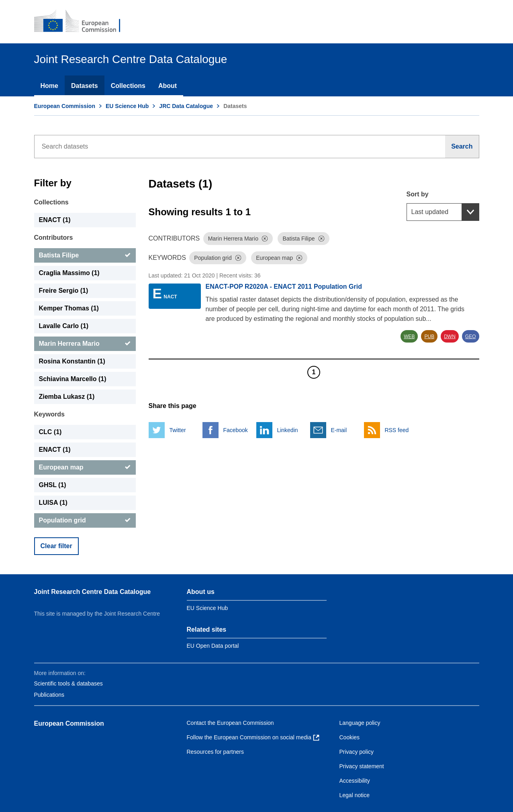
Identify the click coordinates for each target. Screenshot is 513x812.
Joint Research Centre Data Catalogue (93, 592)
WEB (409, 337)
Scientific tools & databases (68, 683)
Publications (49, 695)
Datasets (85, 86)
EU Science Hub (127, 106)
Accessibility (355, 781)
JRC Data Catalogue (186, 106)
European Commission (65, 106)
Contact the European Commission (230, 723)
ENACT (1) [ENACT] (55, 220)
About (168, 86)
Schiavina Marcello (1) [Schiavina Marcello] (73, 379)
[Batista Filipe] (85, 255)
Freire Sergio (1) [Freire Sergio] (64, 291)
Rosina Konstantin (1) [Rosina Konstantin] (72, 361)
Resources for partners (215, 752)
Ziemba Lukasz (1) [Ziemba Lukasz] (67, 397)
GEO (471, 337)
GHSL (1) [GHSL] (53, 485)
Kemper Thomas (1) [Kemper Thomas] (69, 308)
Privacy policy (357, 752)
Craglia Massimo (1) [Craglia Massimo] (69, 273)
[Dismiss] (265, 239)
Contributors (54, 238)
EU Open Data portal (213, 646)
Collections (128, 86)
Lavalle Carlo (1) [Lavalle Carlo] (64, 326)
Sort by (418, 194)
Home (49, 86)
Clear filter (56, 546)
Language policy (360, 723)
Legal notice (355, 795)
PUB (429, 337)
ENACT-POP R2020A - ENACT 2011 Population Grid (284, 287)
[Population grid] (85, 520)
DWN (450, 337)
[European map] (85, 467)
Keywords (49, 414)
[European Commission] (83, 22)
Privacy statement (362, 766)
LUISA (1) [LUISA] (53, 503)
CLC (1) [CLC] (50, 432)
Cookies (350, 737)
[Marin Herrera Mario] (85, 344)
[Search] (462, 147)
